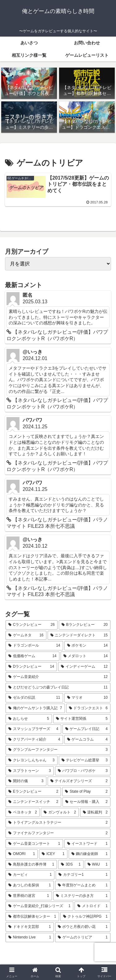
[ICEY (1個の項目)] (53, 854)
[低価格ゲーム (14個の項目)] (32, 656)
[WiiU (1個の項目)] (98, 865)
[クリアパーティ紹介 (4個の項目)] (34, 740)
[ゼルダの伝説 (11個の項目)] (34, 698)
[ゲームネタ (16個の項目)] (26, 635)
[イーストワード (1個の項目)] (88, 844)
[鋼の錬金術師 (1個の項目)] (90, 854)
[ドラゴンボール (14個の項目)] (34, 646)
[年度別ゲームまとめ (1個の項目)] (83, 885)
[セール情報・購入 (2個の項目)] (87, 802)
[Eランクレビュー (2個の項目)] (33, 792)
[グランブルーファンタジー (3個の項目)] (58, 750)
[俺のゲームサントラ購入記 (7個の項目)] (35, 708)
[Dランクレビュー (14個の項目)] (31, 667)
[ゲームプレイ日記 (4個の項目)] (87, 729)
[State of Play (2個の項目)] (86, 792)
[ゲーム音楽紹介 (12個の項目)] (58, 677)
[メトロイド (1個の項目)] (92, 906)
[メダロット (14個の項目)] (86, 656)
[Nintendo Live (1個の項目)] (30, 938)
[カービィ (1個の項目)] (30, 875)
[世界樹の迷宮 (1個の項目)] (29, 896)
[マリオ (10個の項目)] (88, 698)
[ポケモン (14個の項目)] (88, 646)
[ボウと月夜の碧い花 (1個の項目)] (83, 927)
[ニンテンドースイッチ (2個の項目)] (33, 802)
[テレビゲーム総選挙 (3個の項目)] (85, 760)
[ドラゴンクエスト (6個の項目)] (88, 708)
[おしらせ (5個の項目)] (29, 719)
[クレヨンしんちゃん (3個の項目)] (32, 760)
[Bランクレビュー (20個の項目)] (85, 625)
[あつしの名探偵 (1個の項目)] (30, 885)
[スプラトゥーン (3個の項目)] (30, 771)
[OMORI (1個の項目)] (22, 854)
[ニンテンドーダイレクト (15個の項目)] (79, 635)
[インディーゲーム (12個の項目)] (84, 667)
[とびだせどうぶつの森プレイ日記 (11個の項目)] (58, 688)
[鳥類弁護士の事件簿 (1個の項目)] (31, 865)
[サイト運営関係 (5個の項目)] (82, 719)
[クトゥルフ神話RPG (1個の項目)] (86, 917)
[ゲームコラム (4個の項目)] (88, 740)
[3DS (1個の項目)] (71, 865)
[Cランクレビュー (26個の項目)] (32, 625)
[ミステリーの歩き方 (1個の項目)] (82, 896)
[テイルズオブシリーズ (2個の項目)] (79, 781)
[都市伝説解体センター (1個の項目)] (32, 917)
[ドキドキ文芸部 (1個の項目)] (30, 927)
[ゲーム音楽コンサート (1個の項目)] (34, 844)
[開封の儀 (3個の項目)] (26, 781)
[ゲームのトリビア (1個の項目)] (83, 938)
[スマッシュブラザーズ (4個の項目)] (33, 729)
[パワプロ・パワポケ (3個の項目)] (83, 771)
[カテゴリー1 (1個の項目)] (83, 875)
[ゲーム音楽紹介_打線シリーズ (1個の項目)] (39, 906)
